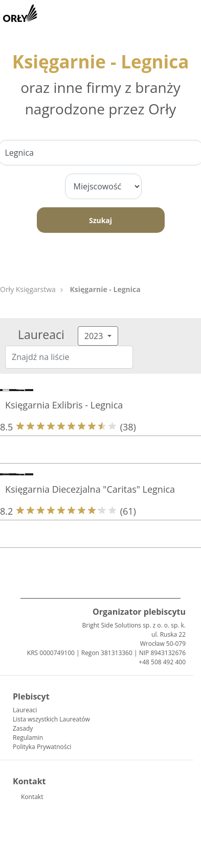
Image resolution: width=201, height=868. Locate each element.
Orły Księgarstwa (28, 289)
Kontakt (32, 797)
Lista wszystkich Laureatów (51, 719)
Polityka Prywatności (42, 747)
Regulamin (28, 738)
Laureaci (25, 710)
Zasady (23, 728)
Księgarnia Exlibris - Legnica (64, 405)
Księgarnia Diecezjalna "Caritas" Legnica (90, 489)
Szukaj (100, 220)
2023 (95, 336)
